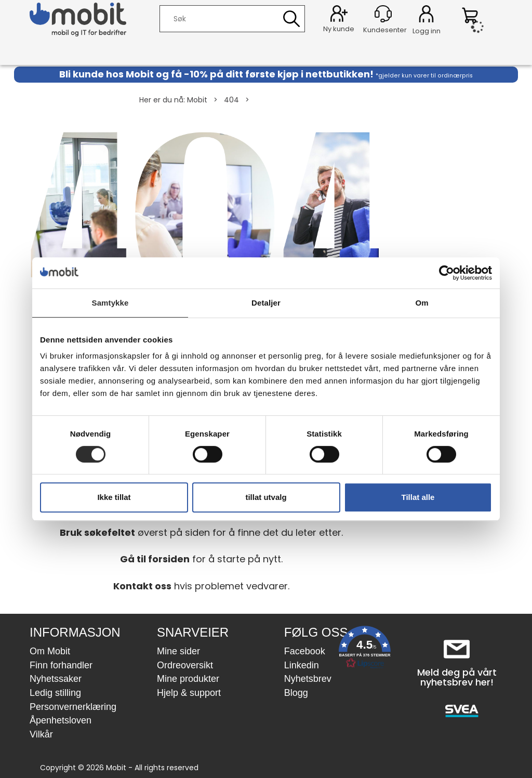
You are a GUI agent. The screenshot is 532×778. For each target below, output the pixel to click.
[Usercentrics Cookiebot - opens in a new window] (447, 273)
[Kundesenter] (383, 14)
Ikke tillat (114, 497)
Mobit (197, 100)
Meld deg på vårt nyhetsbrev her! (457, 677)
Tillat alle (418, 497)
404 (231, 100)
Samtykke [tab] (110, 303)
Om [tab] (422, 303)
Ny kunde (339, 29)
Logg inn (426, 16)
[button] (365, 649)
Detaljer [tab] (266, 303)
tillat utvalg (266, 497)
